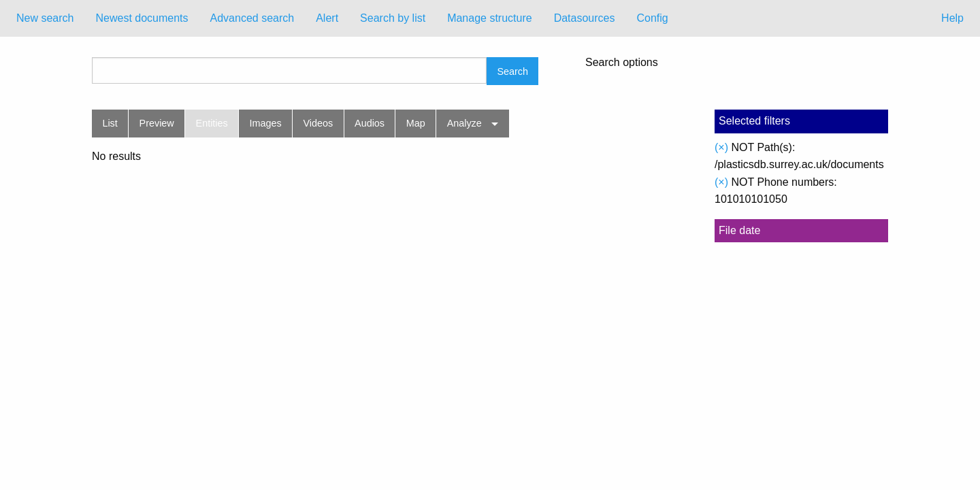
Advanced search (252, 18)
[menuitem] (45, 18)
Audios (370, 123)
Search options (622, 63)
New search (45, 18)
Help (952, 18)
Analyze (464, 123)
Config (652, 18)
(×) (721, 147)
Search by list (393, 18)
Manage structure (490, 18)
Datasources (585, 18)
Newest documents (142, 18)
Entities (212, 123)
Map (416, 123)
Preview (157, 123)
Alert (327, 18)
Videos (318, 123)
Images (266, 123)
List (110, 123)
